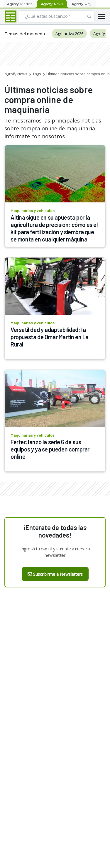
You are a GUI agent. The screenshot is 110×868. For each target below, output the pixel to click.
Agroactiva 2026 (69, 34)
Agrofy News (16, 74)
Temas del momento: (26, 34)
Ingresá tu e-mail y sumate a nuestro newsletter (55, 552)
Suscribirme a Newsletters (55, 574)
